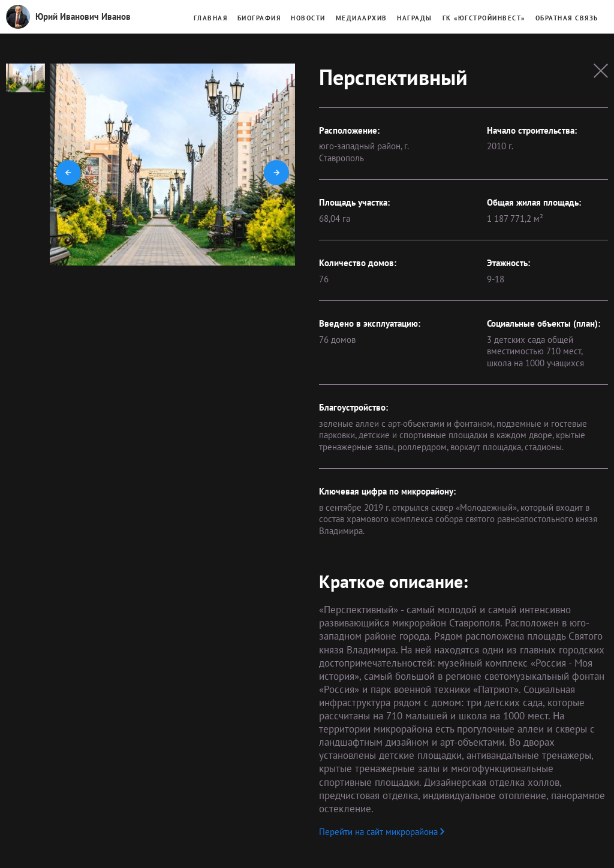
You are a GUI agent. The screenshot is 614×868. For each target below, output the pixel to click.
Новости (308, 18)
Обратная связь (567, 18)
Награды (415, 18)
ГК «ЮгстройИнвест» (484, 18)
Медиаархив (362, 18)
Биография (259, 18)
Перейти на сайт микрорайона (382, 832)
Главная (211, 18)
